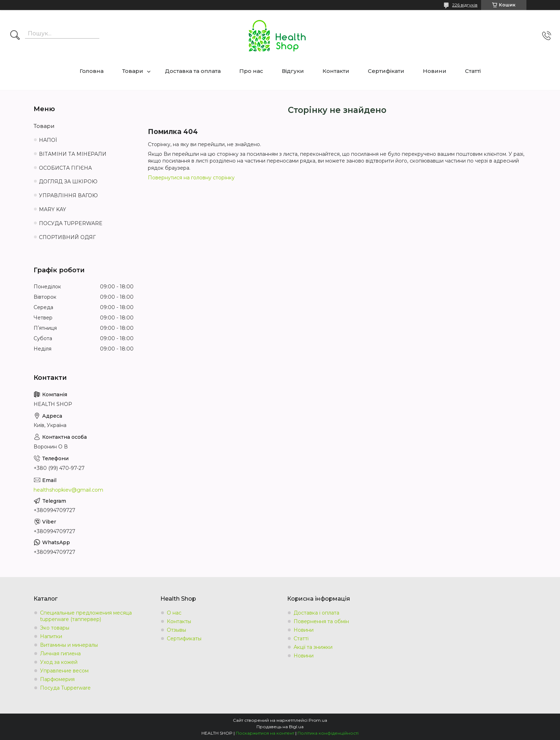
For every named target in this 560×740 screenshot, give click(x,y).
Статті (473, 71)
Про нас (251, 71)
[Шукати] (15, 36)
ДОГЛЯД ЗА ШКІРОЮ (68, 182)
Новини (435, 71)
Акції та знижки (313, 647)
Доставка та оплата (193, 71)
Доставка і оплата (316, 613)
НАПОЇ (48, 140)
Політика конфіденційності (328, 733)
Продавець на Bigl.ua (280, 727)
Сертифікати (386, 71)
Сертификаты (184, 639)
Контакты (179, 621)
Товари (133, 71)
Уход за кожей (59, 662)
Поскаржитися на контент (265, 733)
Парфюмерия (57, 679)
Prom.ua (318, 720)
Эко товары (55, 628)
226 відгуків (465, 5)
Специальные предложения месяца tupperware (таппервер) (86, 616)
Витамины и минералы (69, 645)
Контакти (336, 71)
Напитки (51, 636)
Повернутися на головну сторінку (191, 178)
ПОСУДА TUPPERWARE (71, 223)
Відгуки (293, 71)
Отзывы (176, 630)
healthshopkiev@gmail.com (68, 490)
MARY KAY (52, 209)
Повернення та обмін (321, 621)
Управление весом (64, 671)
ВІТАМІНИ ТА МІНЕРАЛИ (73, 154)
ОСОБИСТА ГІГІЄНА (65, 168)
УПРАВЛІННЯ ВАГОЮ (68, 195)
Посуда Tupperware (65, 688)
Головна (92, 71)
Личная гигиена (60, 654)
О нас (174, 613)
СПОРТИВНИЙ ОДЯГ (67, 237)
